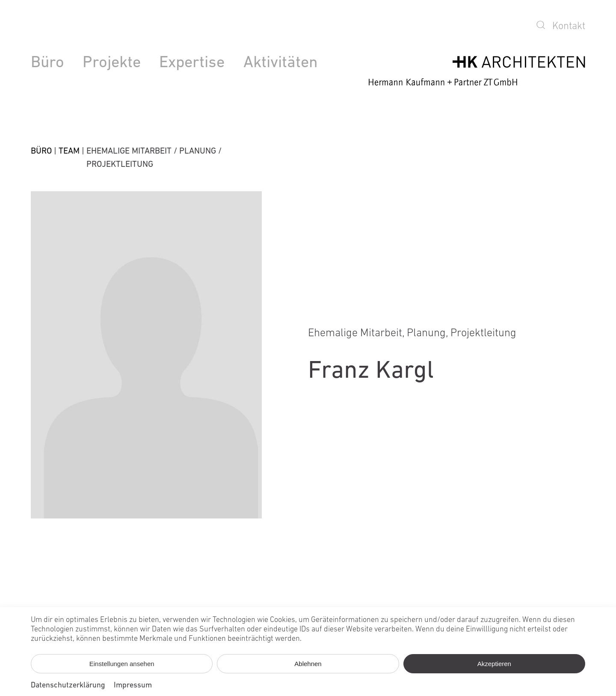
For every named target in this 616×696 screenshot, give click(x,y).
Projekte (112, 63)
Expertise (192, 63)
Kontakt (569, 27)
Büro (47, 63)
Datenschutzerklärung (68, 686)
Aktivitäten (281, 63)
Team (69, 151)
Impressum (133, 686)
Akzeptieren (494, 664)
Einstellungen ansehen (122, 664)
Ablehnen (308, 664)
